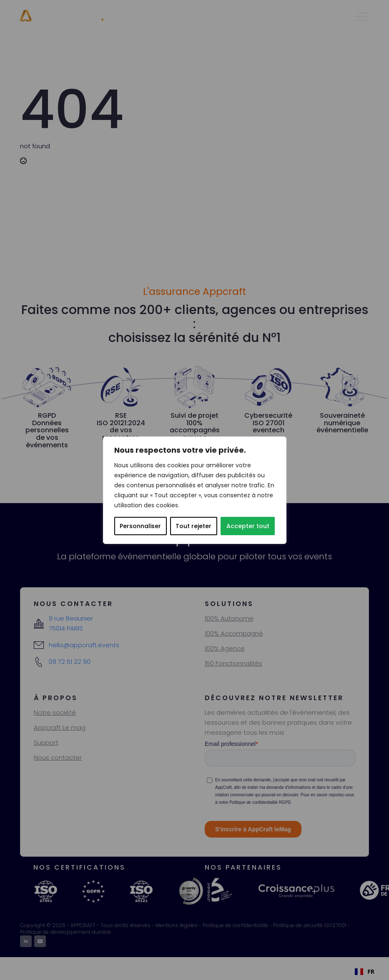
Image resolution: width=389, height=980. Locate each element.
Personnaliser (140, 526)
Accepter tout (248, 526)
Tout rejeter (193, 526)
